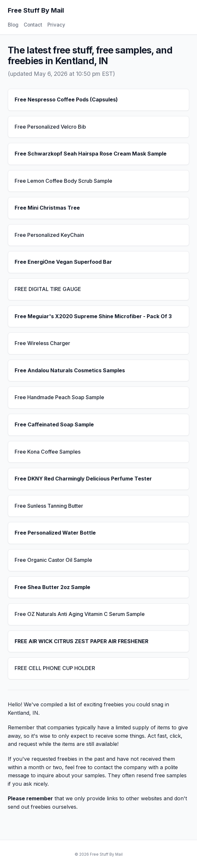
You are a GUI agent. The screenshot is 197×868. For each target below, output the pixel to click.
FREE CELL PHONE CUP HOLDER (55, 668)
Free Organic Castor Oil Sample (53, 560)
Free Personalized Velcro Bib (50, 127)
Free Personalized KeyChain (49, 235)
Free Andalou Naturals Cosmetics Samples (70, 370)
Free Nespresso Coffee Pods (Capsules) (66, 99)
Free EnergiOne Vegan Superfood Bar (63, 262)
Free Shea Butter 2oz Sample (52, 587)
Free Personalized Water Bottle (55, 533)
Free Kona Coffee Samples (48, 452)
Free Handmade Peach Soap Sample (59, 397)
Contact (33, 25)
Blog (13, 25)
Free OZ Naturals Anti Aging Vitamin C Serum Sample (80, 614)
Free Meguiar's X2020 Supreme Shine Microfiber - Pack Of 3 (93, 316)
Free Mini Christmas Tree (47, 208)
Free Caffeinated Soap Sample (54, 424)
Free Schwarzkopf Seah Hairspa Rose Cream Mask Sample (91, 154)
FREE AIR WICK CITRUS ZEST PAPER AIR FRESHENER (81, 641)
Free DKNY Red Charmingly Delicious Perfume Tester (83, 479)
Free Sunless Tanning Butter (49, 506)
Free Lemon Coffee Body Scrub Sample (63, 181)
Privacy (56, 25)
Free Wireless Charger (42, 343)
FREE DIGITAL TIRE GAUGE (48, 289)
